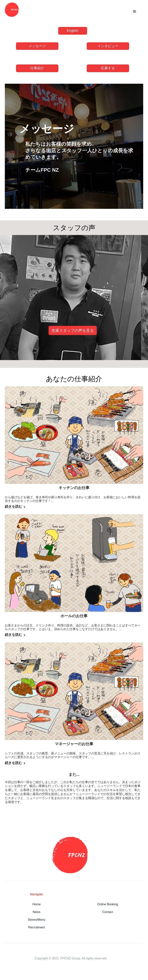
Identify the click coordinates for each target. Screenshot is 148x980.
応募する (108, 68)
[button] (135, 12)
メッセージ (37, 46)
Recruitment (36, 927)
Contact (108, 912)
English (73, 31)
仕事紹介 (37, 68)
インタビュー (108, 46)
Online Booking (108, 904)
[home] (13, 10)
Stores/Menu (37, 920)
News (37, 912)
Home (37, 904)
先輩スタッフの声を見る (73, 330)
